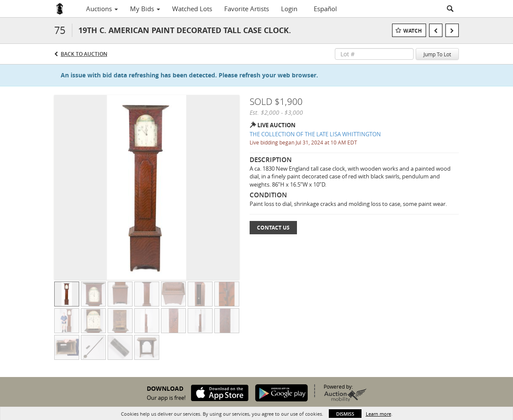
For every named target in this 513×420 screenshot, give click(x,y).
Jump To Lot (437, 54)
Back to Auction (84, 54)
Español (325, 9)
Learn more (379, 414)
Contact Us (273, 228)
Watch (413, 31)
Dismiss (345, 414)
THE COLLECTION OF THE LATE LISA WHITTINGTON (315, 134)
